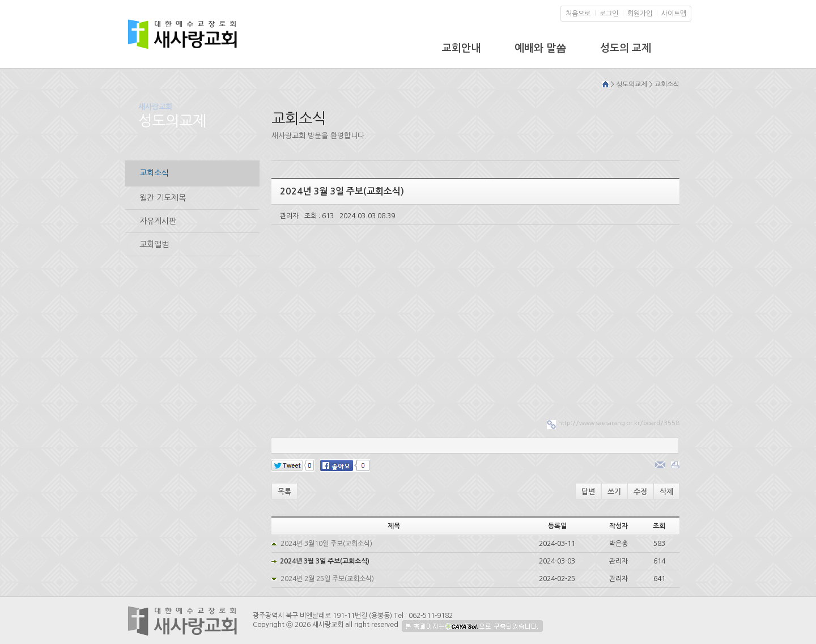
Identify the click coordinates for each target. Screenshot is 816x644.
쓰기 (614, 492)
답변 (588, 492)
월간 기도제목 (163, 198)
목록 (284, 492)
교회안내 (461, 48)
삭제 (666, 492)
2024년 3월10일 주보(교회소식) (326, 544)
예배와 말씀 (540, 48)
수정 (640, 492)
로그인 (609, 14)
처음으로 (578, 14)
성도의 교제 (626, 48)
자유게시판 (158, 221)
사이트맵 (674, 14)
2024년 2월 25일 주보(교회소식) (327, 579)
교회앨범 (154, 244)
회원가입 (640, 14)
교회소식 (154, 173)
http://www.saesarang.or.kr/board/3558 (619, 423)
